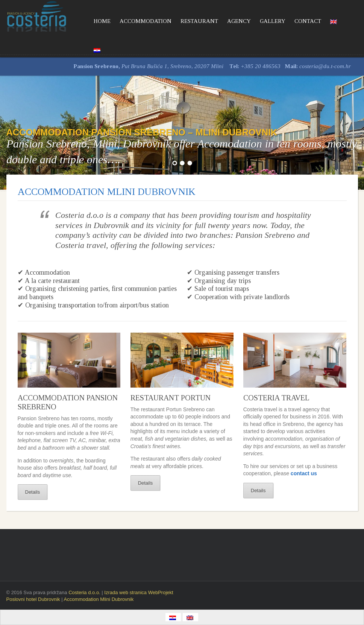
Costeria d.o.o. (84, 592)
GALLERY (273, 21)
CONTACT (308, 21)
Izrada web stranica (126, 592)
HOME (102, 21)
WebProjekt (161, 592)
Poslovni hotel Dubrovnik (34, 599)
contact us (304, 473)
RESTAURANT (199, 21)
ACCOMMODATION (146, 21)
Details (33, 492)
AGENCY (239, 21)
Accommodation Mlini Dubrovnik (99, 599)
